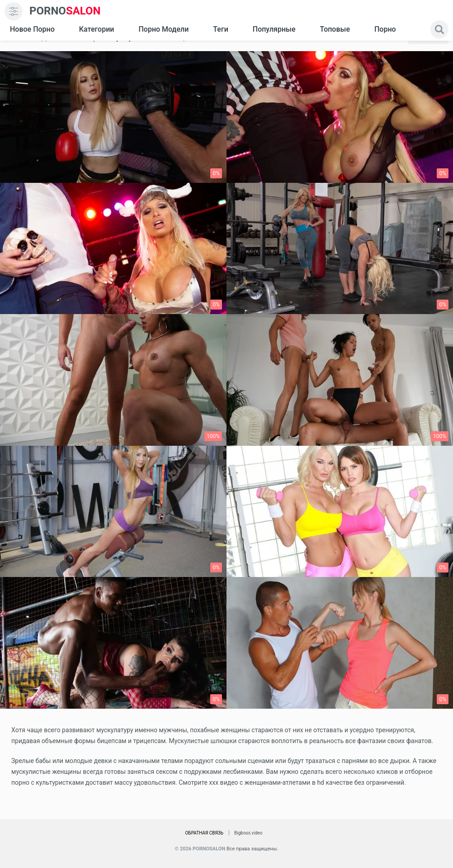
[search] (439, 29)
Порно (385, 29)
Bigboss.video (248, 833)
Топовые (335, 29)
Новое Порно (32, 29)
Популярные (274, 29)
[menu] (14, 11)
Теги (220, 29)
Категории (97, 29)
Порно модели (163, 29)
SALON (65, 11)
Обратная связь (204, 833)
